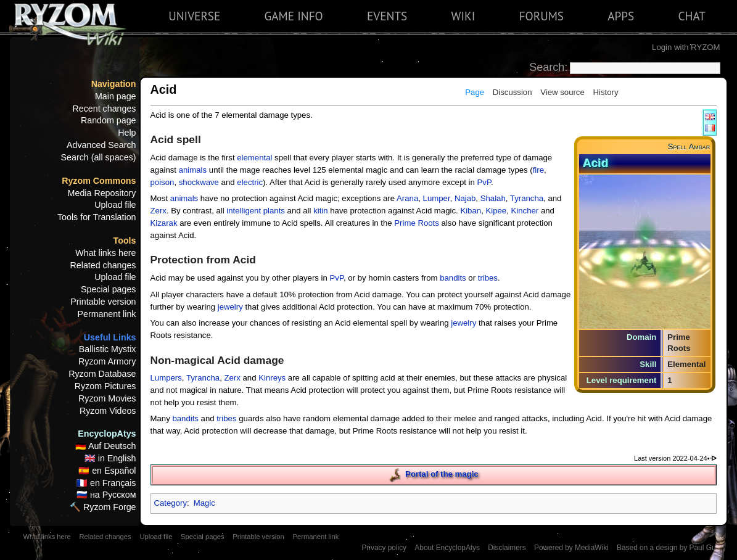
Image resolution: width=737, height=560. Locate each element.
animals (193, 170)
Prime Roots (417, 223)
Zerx (159, 211)
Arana (407, 198)
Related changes (103, 265)
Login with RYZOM (686, 47)
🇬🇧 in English (110, 458)
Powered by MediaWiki (571, 548)
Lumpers (166, 378)
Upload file (115, 205)
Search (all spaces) (99, 157)
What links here (105, 253)
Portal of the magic (442, 474)
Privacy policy (384, 548)
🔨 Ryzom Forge (103, 507)
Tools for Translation (97, 217)
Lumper (437, 198)
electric (250, 182)
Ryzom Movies (107, 398)
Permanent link (106, 314)
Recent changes (105, 109)
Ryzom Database (102, 374)
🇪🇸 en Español (107, 471)
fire (538, 170)
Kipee (496, 211)
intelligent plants (256, 211)
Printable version (103, 302)
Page (475, 92)
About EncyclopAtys (447, 548)
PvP (484, 182)
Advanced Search (101, 145)
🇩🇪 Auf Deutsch (106, 446)
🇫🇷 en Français (106, 483)
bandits (453, 278)
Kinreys (272, 378)
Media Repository (102, 193)
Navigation (114, 84)
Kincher (525, 211)
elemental (254, 158)
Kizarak (164, 223)
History (605, 92)
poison (163, 182)
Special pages (109, 289)
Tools (125, 241)
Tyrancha (527, 198)
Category (171, 503)
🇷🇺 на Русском (106, 495)
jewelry (230, 307)
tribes (488, 278)
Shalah (493, 198)
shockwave (199, 182)
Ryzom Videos (108, 411)
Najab (465, 198)
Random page (109, 120)
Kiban (471, 211)
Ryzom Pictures (105, 386)
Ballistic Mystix (108, 349)
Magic (204, 503)
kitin (320, 211)
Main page (116, 96)
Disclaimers (507, 548)
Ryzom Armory (107, 361)
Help (127, 133)
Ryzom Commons (99, 181)
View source (562, 92)
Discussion (513, 92)
